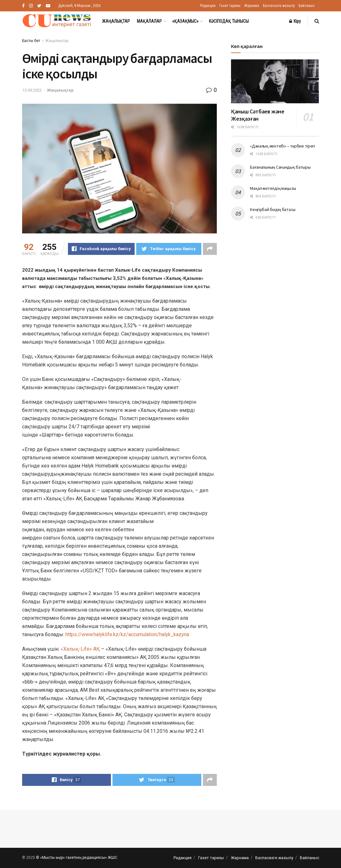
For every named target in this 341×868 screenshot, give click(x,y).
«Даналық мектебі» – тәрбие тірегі (283, 146)
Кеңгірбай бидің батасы (273, 209)
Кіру (295, 21)
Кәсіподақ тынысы (229, 21)
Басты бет (31, 41)
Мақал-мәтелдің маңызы (273, 188)
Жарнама (252, 6)
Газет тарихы (230, 6)
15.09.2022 (32, 90)
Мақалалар (149, 21)
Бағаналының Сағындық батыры (280, 167)
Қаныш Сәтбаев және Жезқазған (258, 115)
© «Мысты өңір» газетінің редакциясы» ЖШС (77, 858)
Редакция (208, 6)
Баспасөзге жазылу (279, 6)
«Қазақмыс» (185, 21)
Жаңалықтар (116, 21)
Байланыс (307, 6)
